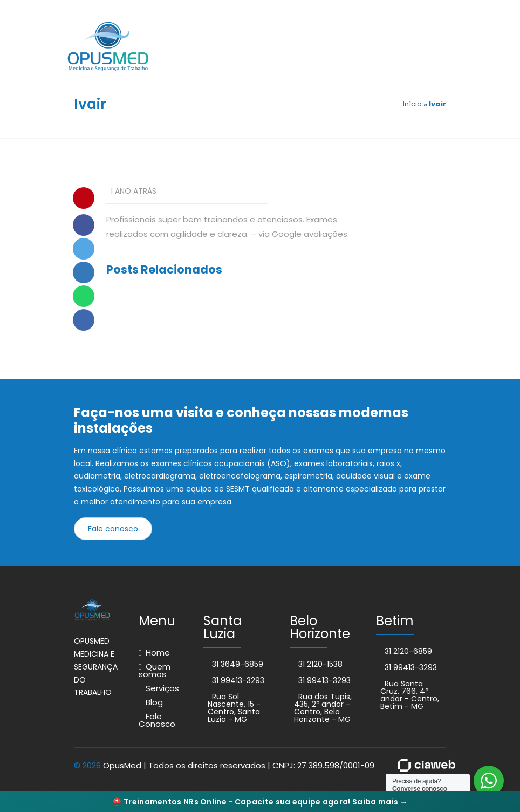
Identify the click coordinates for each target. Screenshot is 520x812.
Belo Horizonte (320, 627)
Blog (154, 702)
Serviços (162, 688)
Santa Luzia (223, 627)
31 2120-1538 (320, 664)
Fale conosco (113, 529)
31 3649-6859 (238, 664)
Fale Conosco (157, 720)
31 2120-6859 (408, 651)
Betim (395, 621)
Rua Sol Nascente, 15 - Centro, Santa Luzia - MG (234, 708)
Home (158, 653)
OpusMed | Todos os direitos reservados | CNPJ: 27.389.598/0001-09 (239, 765)
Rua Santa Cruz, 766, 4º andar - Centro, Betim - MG (410, 695)
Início (412, 104)
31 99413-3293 (238, 680)
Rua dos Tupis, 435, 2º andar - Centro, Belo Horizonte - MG (323, 708)
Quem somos (155, 670)
